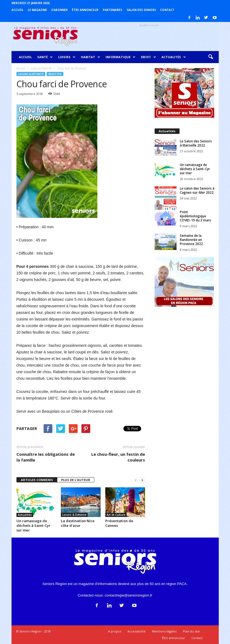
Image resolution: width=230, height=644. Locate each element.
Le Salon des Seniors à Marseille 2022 (196, 143)
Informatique (120, 57)
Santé (45, 57)
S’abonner (59, 10)
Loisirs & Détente (31, 74)
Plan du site (191, 631)
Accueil (18, 10)
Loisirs (67, 57)
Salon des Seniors (141, 10)
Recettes (55, 74)
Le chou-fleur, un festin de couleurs (118, 457)
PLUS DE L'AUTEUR (76, 480)
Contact (167, 10)
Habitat (90, 57)
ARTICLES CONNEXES (37, 480)
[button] (211, 57)
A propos (115, 631)
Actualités (174, 57)
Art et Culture (116, 515)
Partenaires (113, 10)
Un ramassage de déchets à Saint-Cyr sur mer (33, 525)
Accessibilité (137, 631)
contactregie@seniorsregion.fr (129, 595)
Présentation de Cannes (119, 523)
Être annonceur (85, 10)
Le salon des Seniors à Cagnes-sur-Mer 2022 (197, 190)
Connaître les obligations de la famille (46, 457)
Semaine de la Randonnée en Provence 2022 (191, 240)
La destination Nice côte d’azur (78, 523)
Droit (148, 57)
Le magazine (37, 10)
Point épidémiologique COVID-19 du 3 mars (195, 216)
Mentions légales (164, 631)
